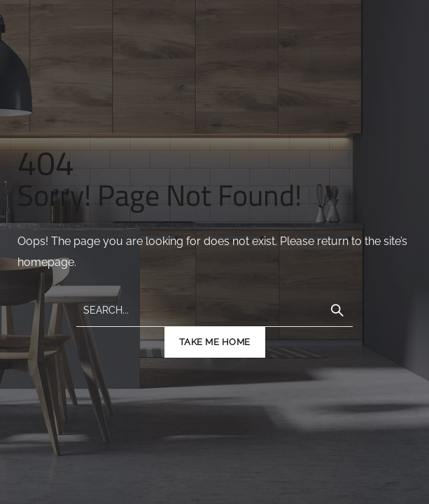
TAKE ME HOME (215, 342)
